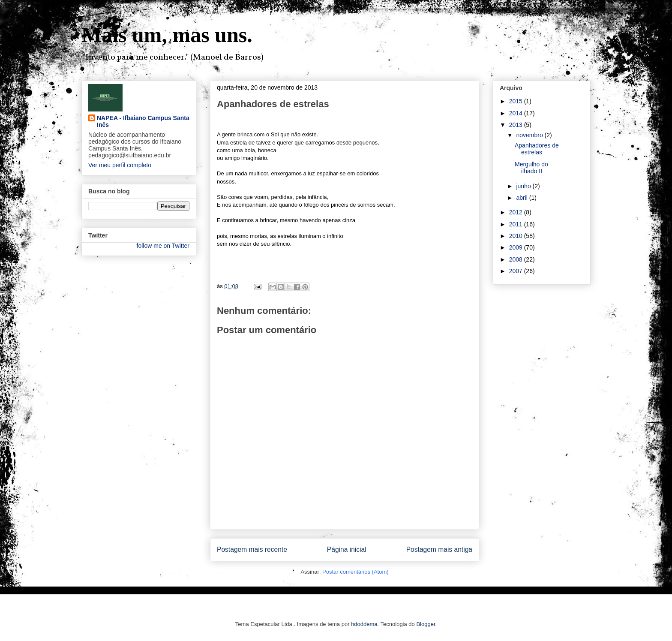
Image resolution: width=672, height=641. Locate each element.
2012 (517, 212)
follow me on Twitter (163, 246)
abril (522, 198)
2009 (517, 247)
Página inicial (347, 549)
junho (524, 186)
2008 (517, 259)
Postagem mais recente (252, 549)
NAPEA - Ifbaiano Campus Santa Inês (143, 121)
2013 (517, 125)
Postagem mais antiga (439, 549)
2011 (517, 224)
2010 (517, 236)
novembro (530, 135)
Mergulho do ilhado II (531, 168)
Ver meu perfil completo (120, 165)
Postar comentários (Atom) (355, 572)
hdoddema (364, 624)
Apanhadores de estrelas (537, 149)
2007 (517, 271)
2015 (517, 101)
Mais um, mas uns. (167, 35)
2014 (517, 113)
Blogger (426, 624)
